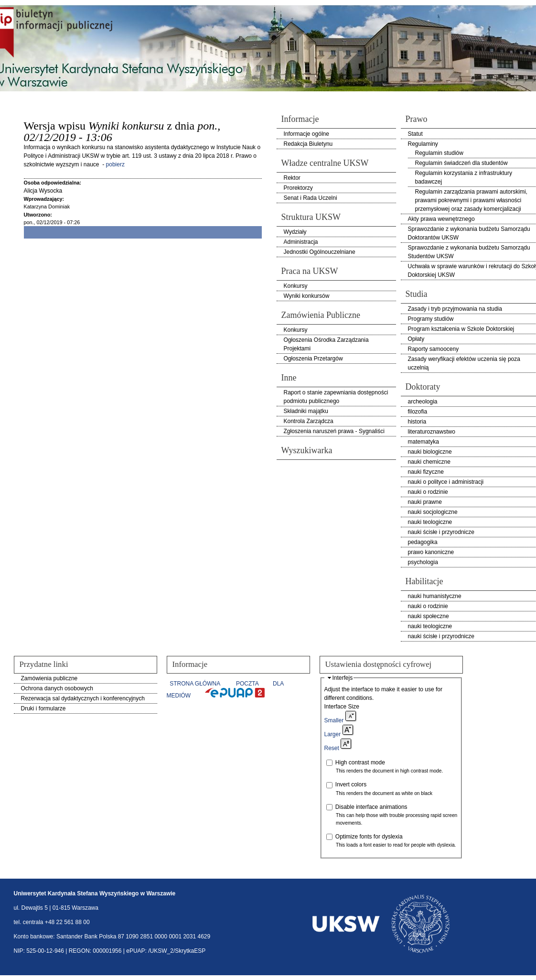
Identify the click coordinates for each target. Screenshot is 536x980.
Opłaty (416, 339)
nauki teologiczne (430, 522)
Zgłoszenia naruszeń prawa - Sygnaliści (334, 431)
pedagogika (423, 542)
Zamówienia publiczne (49, 678)
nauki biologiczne (430, 452)
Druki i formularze (43, 708)
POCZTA (247, 684)
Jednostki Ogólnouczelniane (320, 252)
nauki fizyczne (426, 472)
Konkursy (296, 286)
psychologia (423, 562)
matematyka (423, 442)
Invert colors (351, 784)
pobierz (115, 164)
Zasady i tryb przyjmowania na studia (455, 309)
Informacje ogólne (306, 134)
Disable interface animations (371, 807)
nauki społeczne (429, 616)
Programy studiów (431, 319)
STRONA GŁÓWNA (195, 684)
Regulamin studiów (439, 153)
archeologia (423, 402)
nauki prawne (425, 502)
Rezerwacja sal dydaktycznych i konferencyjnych (83, 698)
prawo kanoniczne (431, 552)
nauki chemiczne (429, 462)
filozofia (418, 412)
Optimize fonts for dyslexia (369, 837)
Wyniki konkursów (307, 296)
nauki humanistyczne (435, 596)
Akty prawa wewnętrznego (441, 219)
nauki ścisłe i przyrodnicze (441, 532)
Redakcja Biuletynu (308, 144)
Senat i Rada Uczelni (311, 198)
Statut (415, 134)
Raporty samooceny (434, 349)
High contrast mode (360, 762)
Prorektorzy (298, 188)
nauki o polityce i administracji (446, 482)
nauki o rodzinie (428, 492)
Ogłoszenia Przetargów (313, 359)
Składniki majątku (306, 411)
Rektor (292, 178)
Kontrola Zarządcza (309, 421)
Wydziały (295, 232)
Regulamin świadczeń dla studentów (461, 163)
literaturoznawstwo (432, 432)
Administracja (301, 242)
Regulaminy (423, 144)
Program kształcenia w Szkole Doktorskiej (461, 329)
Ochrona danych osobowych (57, 688)
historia (417, 422)
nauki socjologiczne (433, 512)
